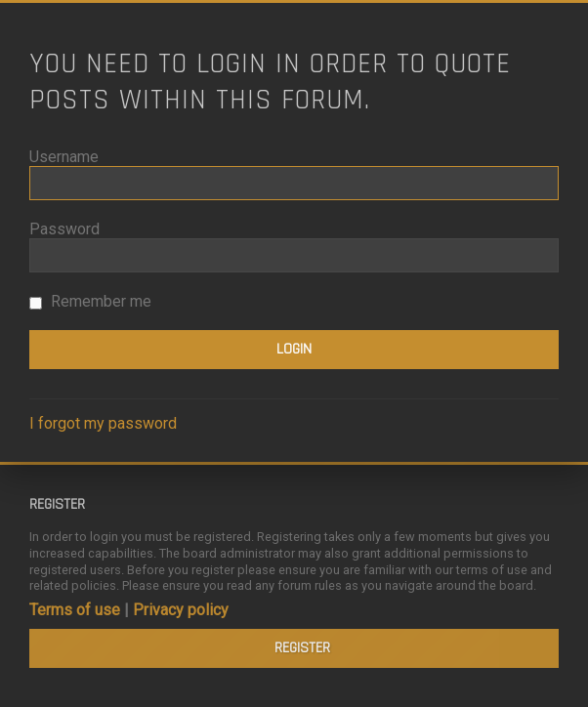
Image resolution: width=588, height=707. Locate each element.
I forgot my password (103, 423)
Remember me (90, 301)
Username (64, 157)
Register (302, 648)
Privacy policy (181, 610)
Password (64, 229)
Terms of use (75, 610)
